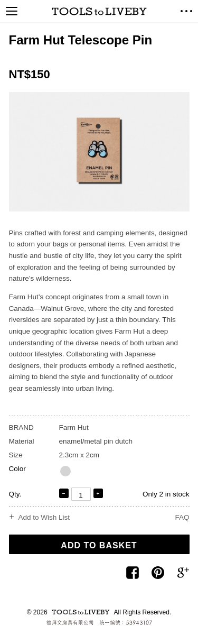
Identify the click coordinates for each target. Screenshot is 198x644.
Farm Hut (74, 427)
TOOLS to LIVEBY (99, 11)
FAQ (182, 517)
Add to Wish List (44, 518)
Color (17, 469)
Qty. (15, 494)
